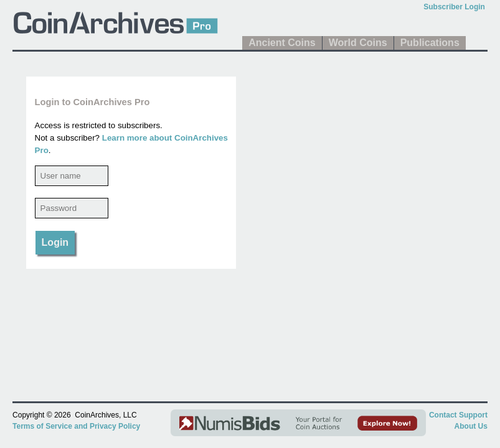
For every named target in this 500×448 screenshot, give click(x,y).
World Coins (358, 43)
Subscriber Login (454, 7)
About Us (471, 426)
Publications (430, 43)
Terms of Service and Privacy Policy (76, 426)
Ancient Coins (282, 43)
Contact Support (458, 415)
